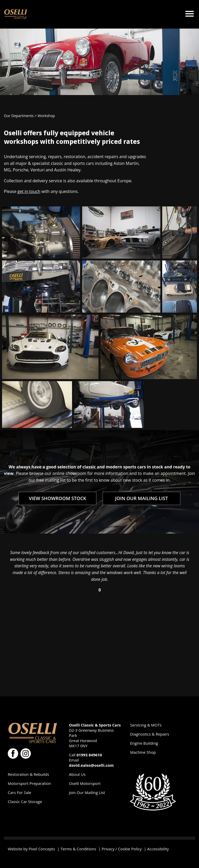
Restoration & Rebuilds (29, 774)
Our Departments (19, 116)
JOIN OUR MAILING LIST (141, 498)
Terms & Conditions (78, 849)
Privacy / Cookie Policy (122, 849)
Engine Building (144, 743)
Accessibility (158, 849)
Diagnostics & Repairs (150, 734)
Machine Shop (143, 752)
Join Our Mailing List (87, 792)
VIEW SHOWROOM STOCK (57, 498)
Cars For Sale (20, 792)
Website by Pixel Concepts (31, 849)
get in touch (29, 191)
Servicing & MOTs (146, 725)
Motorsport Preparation (29, 783)
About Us (77, 774)
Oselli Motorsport (85, 783)
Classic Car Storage (25, 802)
